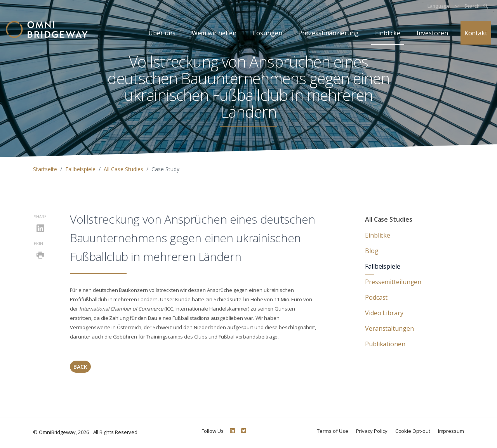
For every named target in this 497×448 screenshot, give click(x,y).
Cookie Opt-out (413, 431)
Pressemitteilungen (393, 282)
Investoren (432, 33)
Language (439, 6)
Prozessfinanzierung (328, 33)
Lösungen (267, 33)
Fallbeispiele (80, 169)
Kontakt (476, 33)
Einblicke (388, 33)
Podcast (376, 297)
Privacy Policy (372, 431)
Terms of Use (332, 431)
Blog (372, 251)
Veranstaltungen (389, 328)
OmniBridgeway (57, 432)
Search (476, 6)
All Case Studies (123, 169)
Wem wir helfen (214, 33)
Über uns (162, 33)
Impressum (451, 431)
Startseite (45, 169)
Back (80, 367)
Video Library (384, 313)
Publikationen (385, 344)
